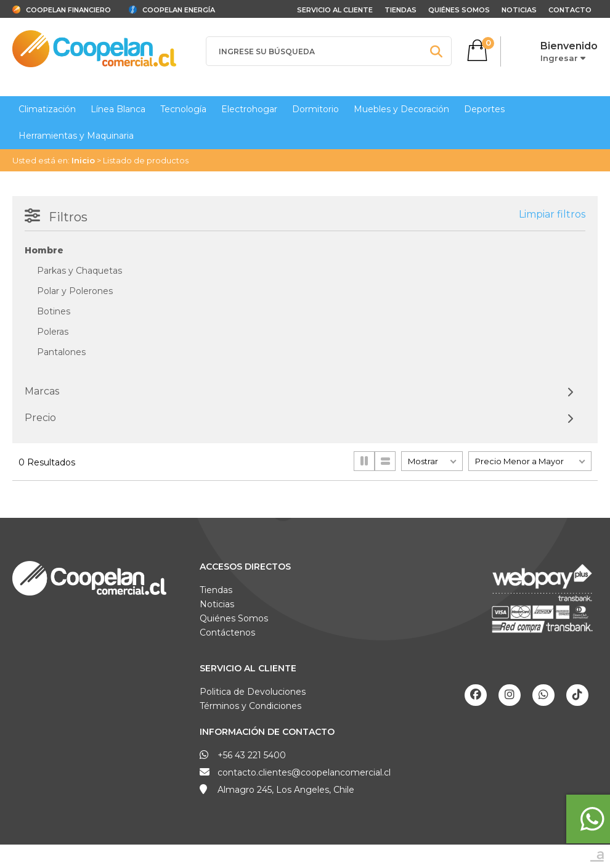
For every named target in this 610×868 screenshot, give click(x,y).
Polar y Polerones (75, 291)
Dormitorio (315, 109)
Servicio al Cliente (248, 668)
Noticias (519, 10)
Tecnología (183, 109)
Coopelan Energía (179, 10)
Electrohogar (249, 109)
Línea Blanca (118, 109)
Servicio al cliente (335, 10)
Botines (54, 311)
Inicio (83, 160)
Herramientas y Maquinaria (76, 136)
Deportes (484, 109)
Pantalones (61, 352)
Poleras (53, 332)
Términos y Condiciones (250, 706)
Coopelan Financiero (68, 10)
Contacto (570, 10)
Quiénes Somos (459, 10)
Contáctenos (227, 633)
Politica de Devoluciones (253, 692)
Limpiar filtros (552, 214)
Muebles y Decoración (401, 109)
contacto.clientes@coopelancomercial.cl (304, 772)
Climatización (47, 109)
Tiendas (401, 10)
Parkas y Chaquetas (79, 271)
